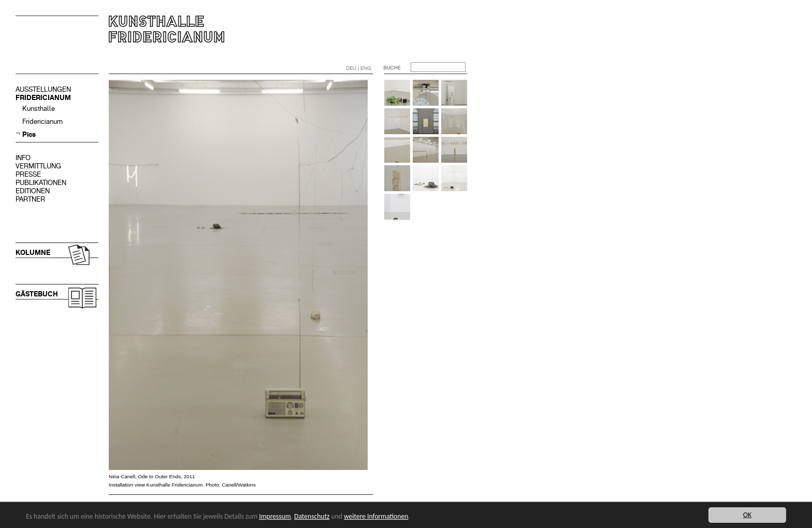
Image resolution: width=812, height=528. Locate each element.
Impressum (275, 516)
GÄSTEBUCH (37, 294)
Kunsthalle (39, 109)
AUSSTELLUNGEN (43, 89)
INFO (23, 158)
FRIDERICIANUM (43, 98)
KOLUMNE (33, 253)
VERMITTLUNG (38, 166)
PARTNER (30, 199)
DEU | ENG (359, 68)
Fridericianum (42, 122)
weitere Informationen (376, 516)
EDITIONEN (33, 191)
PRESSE (28, 174)
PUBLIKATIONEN (41, 183)
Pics (29, 134)
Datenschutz (312, 516)
